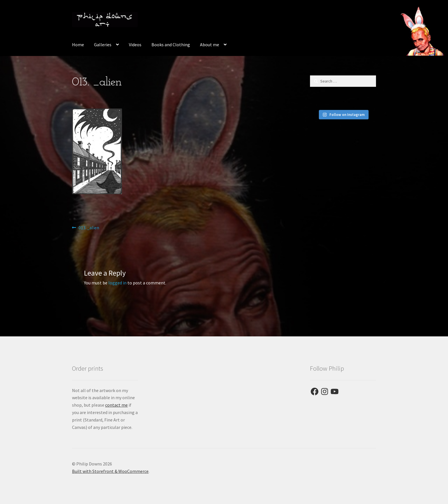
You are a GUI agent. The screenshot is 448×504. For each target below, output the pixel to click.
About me (210, 45)
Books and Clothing (171, 45)
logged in (117, 283)
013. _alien (89, 228)
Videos (135, 45)
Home (78, 45)
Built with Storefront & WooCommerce (110, 471)
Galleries (103, 45)
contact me (116, 405)
